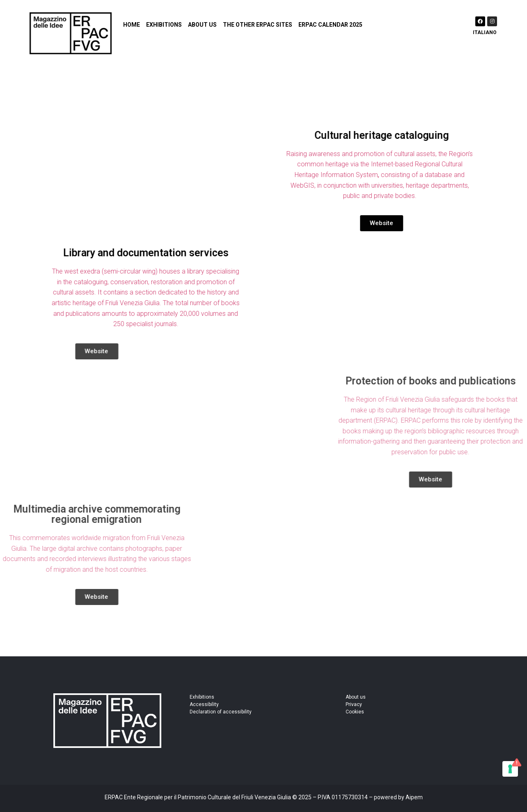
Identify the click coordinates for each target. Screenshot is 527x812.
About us (202, 25)
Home (132, 25)
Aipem (414, 797)
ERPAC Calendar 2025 (330, 25)
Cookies (355, 712)
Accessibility (204, 704)
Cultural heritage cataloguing (390, 135)
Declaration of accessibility (221, 712)
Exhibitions (164, 25)
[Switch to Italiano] (484, 31)
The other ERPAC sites (258, 25)
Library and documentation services (137, 253)
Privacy (354, 704)
